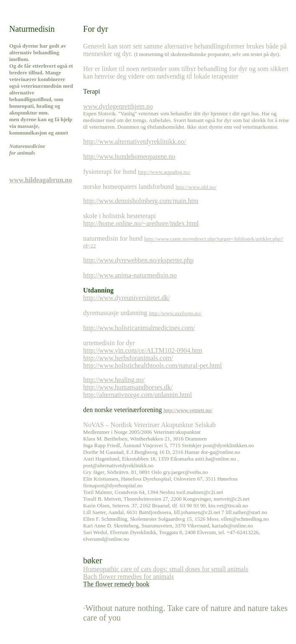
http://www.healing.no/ (114, 380)
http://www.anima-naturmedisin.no (130, 275)
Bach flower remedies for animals (129, 577)
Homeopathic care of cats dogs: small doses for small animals (166, 569)
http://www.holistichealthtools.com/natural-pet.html (153, 365)
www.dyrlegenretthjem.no (118, 106)
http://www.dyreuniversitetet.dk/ (127, 298)
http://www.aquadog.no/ (164, 172)
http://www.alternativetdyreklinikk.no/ (135, 141)
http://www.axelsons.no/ (175, 313)
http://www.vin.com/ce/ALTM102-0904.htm (143, 350)
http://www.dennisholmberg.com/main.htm (141, 201)
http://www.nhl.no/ (196, 187)
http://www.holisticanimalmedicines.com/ (139, 328)
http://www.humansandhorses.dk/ (128, 387)
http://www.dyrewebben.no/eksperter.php (138, 260)
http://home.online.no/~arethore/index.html (141, 223)
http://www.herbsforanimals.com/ (128, 358)
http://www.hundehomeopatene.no (129, 157)
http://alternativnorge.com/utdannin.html (138, 395)
